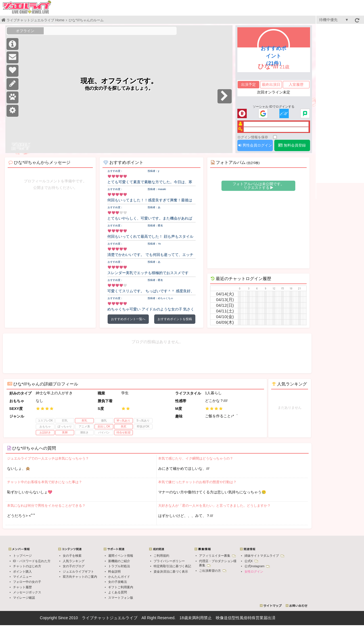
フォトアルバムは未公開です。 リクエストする (258, 186)
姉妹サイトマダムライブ (264, 556)
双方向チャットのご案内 (80, 577)
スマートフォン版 (121, 598)
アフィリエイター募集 (217, 556)
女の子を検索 (72, 556)
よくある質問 (118, 592)
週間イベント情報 (121, 556)
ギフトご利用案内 (121, 587)
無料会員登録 (292, 145)
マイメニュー (22, 577)
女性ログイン (254, 571)
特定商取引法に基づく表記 (172, 566)
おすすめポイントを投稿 (175, 319)
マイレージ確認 (24, 598)
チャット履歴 (22, 587)
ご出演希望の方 (213, 571)
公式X (251, 561)
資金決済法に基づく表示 (171, 571)
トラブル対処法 (119, 566)
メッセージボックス (27, 592)
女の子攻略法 (118, 582)
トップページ (22, 556)
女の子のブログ (74, 566)
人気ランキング (74, 561)
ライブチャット (96, 618)
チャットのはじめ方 (27, 566)
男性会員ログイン (255, 145)
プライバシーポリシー (169, 561)
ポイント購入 (22, 571)
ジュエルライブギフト (78, 571)
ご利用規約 (161, 556)
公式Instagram (257, 566)
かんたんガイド (119, 577)
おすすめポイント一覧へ (128, 319)
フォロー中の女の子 (27, 582)
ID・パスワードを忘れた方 (32, 561)
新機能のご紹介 (119, 561)
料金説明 (114, 571)
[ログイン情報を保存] (275, 137)
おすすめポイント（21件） (273, 56)
